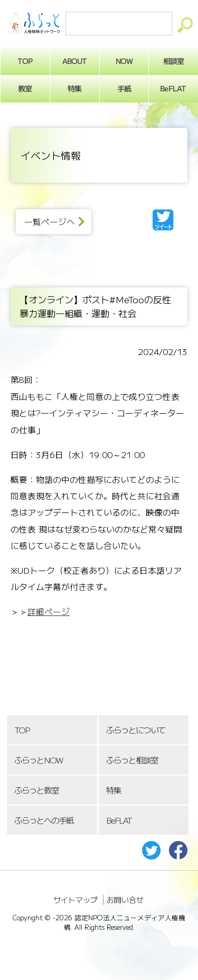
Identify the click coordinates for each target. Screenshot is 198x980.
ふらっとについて (136, 730)
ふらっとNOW (38, 760)
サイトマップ (76, 900)
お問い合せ (125, 900)
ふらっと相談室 (132, 760)
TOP (22, 730)
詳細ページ (49, 612)
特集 (74, 88)
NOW (124, 61)
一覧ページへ (50, 222)
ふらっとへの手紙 (44, 820)
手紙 (124, 88)
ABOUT (75, 61)
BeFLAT (119, 820)
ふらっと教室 (36, 790)
